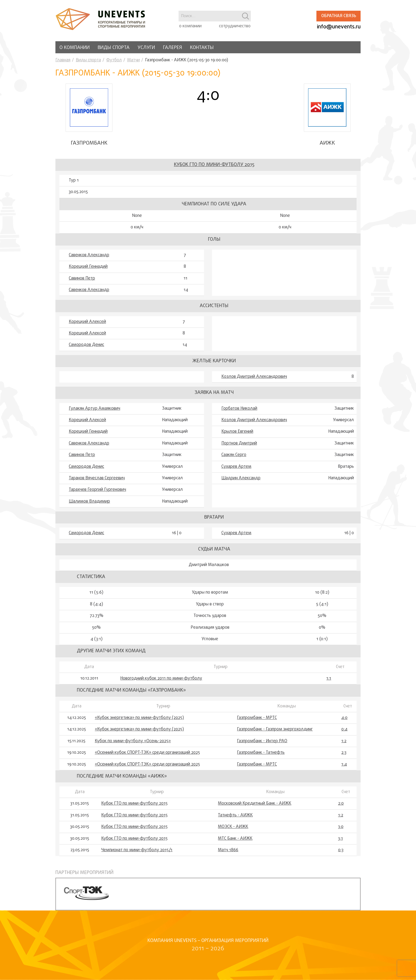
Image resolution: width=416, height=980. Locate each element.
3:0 (341, 827)
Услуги (146, 48)
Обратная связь (339, 16)
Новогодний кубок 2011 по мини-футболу (161, 679)
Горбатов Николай (239, 409)
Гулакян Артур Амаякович (94, 409)
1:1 (329, 679)
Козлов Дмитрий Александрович (254, 377)
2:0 (341, 804)
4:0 (344, 718)
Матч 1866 (228, 850)
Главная (63, 60)
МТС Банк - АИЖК (235, 839)
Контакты (202, 48)
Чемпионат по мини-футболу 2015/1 (137, 850)
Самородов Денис (86, 345)
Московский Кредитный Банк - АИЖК (255, 804)
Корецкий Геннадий (88, 267)
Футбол (114, 60)
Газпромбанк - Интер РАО (262, 741)
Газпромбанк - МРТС (257, 718)
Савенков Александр (89, 255)
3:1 (341, 839)
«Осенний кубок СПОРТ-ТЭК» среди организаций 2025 (147, 753)
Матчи (133, 60)
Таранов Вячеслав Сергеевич (97, 478)
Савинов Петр (82, 278)
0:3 (341, 850)
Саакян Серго (234, 455)
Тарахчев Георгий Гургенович (97, 490)
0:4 (344, 729)
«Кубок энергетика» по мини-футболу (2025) (139, 718)
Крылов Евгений (237, 432)
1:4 (344, 764)
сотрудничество (235, 26)
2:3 (344, 753)
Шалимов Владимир (89, 502)
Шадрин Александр (241, 478)
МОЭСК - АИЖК (233, 827)
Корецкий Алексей (87, 322)
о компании (190, 26)
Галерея (173, 48)
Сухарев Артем (236, 467)
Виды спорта (114, 48)
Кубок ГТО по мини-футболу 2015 (214, 165)
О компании (75, 48)
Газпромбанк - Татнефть (261, 753)
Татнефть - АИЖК (235, 815)
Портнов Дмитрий (239, 443)
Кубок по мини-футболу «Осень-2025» (133, 741)
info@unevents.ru (339, 27)
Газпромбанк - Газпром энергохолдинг (275, 729)
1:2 (344, 741)
